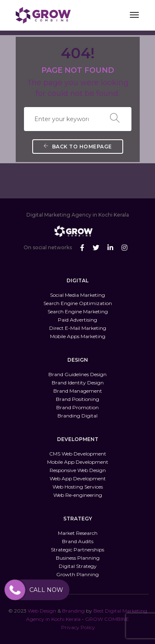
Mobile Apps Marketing (78, 336)
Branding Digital (77, 416)
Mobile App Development (78, 462)
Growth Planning (77, 574)
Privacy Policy (78, 627)
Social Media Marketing (77, 295)
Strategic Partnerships (77, 550)
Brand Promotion (77, 407)
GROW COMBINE (107, 619)
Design (48, 611)
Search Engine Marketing (78, 311)
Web (33, 611)
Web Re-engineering (78, 495)
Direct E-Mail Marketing (78, 328)
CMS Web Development (78, 454)
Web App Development (78, 478)
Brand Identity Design (78, 383)
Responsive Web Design (78, 470)
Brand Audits (78, 541)
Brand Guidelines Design (77, 374)
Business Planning (78, 558)
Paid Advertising (77, 320)
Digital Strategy (78, 566)
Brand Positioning (77, 399)
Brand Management (78, 391)
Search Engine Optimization (78, 303)
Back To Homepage (78, 147)
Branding (73, 611)
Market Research (78, 533)
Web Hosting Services (78, 487)
